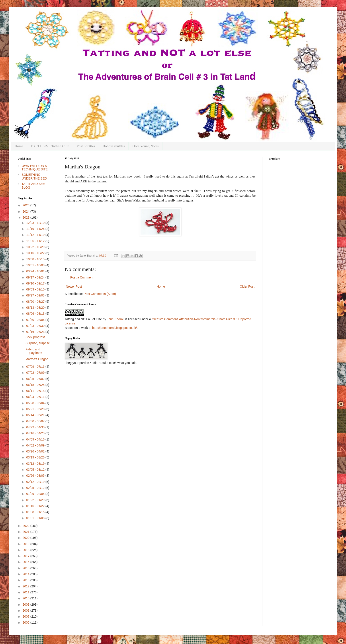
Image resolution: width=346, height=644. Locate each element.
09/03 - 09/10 (36, 289)
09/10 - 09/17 (36, 283)
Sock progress (35, 337)
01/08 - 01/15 (36, 512)
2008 (26, 610)
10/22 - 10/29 (36, 247)
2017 (26, 556)
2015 (26, 568)
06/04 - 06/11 (36, 397)
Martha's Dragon (37, 359)
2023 (26, 217)
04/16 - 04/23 (36, 433)
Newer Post (74, 286)
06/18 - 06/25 (36, 385)
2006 (26, 622)
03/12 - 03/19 (36, 464)
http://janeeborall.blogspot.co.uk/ (115, 328)
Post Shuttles (86, 146)
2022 (26, 526)
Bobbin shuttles (114, 146)
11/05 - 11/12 (36, 241)
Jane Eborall (115, 319)
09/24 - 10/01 (36, 271)
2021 (26, 532)
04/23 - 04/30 (36, 427)
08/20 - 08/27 (36, 302)
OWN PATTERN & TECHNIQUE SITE (35, 168)
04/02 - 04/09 (36, 445)
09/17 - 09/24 (36, 277)
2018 (26, 550)
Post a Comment (82, 277)
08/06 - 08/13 (36, 314)
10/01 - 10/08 (36, 265)
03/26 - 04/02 (36, 451)
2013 (26, 580)
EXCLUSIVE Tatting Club (50, 146)
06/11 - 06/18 (36, 391)
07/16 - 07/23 (36, 332)
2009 (26, 604)
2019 (26, 544)
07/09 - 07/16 (36, 367)
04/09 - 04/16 (36, 439)
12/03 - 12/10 (36, 223)
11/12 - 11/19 (36, 235)
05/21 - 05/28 (36, 409)
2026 (26, 205)
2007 (26, 616)
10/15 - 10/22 (36, 253)
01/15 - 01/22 (36, 506)
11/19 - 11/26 (36, 229)
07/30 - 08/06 (36, 320)
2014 (26, 574)
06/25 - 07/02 (36, 379)
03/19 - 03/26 (36, 457)
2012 (26, 586)
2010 (26, 598)
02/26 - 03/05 (36, 476)
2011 (26, 592)
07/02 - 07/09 (36, 373)
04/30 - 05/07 (36, 421)
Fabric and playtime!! (34, 351)
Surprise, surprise (38, 343)
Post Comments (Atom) (100, 294)
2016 (26, 562)
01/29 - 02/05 (36, 494)
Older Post (247, 286)
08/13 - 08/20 (36, 308)
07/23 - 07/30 (36, 326)
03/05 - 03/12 (36, 470)
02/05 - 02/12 (36, 488)
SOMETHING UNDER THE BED (34, 177)
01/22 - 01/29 (36, 500)
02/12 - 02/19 (36, 482)
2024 (26, 211)
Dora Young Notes (146, 146)
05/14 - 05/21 (36, 415)
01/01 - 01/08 (36, 518)
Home (19, 146)
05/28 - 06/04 (36, 403)
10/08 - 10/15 (36, 259)
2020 (26, 538)
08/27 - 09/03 (36, 295)
